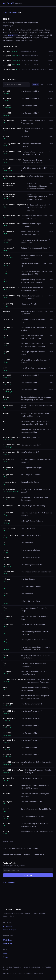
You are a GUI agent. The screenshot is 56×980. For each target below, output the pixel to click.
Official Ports (7, 940)
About (5, 954)
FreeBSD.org (8, 943)
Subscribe (28, 875)
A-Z (43, 84)
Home (5, 12)
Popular (35, 84)
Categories (13, 12)
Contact (6, 957)
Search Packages (9, 930)
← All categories (9, 882)
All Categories (8, 926)
